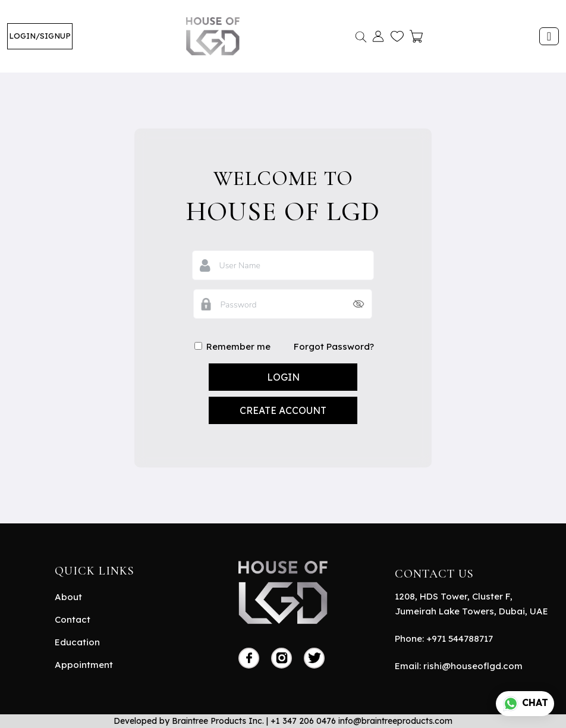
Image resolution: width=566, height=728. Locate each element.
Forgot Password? (334, 346)
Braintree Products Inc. (218, 721)
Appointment (84, 665)
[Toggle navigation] (549, 36)
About (68, 597)
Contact (73, 619)
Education (77, 642)
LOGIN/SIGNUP (40, 36)
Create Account (283, 410)
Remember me (232, 346)
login (283, 377)
